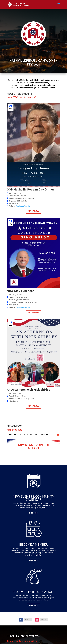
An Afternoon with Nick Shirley (28, 390)
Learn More (33, 513)
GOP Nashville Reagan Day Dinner (30, 189)
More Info (33, 211)
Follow (28, 619)
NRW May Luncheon (21, 291)
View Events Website (23, 206)
